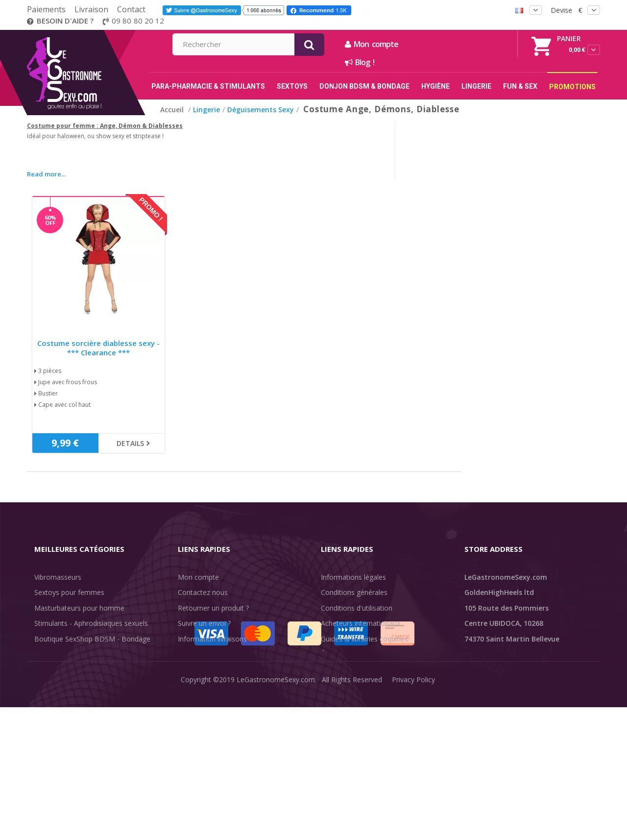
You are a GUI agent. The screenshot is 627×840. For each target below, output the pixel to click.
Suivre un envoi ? (204, 623)
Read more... (46, 174)
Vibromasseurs (58, 577)
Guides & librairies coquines (364, 639)
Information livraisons (212, 639)
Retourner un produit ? (213, 608)
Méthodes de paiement (215, 670)
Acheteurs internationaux (361, 623)
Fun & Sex (50, 701)
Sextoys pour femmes (69, 592)
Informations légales (353, 577)
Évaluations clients (350, 654)
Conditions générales (354, 592)
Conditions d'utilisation (357, 608)
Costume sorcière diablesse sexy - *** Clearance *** (98, 348)
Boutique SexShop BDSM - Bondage (92, 639)
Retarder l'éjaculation (68, 685)
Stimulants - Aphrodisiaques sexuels (91, 623)
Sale (47, 716)
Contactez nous (203, 592)
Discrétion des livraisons (216, 654)
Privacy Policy (413, 825)
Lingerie (47, 670)
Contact (131, 9)
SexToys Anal (56, 654)
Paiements (46, 9)
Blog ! (465, 62)
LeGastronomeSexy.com (276, 825)
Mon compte (477, 44)
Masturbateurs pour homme (79, 608)
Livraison (91, 9)
